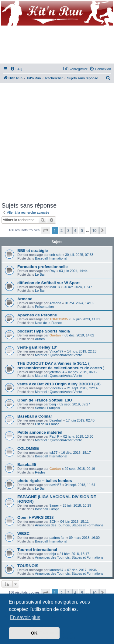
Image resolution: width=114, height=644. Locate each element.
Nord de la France (48, 323)
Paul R (55, 436)
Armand (25, 299)
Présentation (44, 307)
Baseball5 (27, 465)
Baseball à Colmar (35, 416)
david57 (55, 485)
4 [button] (75, 230)
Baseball (56, 420)
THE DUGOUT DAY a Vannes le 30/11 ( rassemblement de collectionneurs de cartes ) (61, 366)
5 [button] (82, 230)
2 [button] (62, 230)
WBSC (23, 534)
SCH (53, 522)
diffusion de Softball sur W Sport (48, 283)
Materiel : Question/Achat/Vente (59, 355)
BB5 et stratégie (33, 251)
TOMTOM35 (59, 319)
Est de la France (47, 424)
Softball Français (47, 408)
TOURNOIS (28, 566)
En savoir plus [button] (25, 617)
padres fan (57, 538)
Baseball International (51, 258)
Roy (53, 271)
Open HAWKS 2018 (35, 517)
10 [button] (94, 230)
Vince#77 (57, 351)
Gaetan (55, 335)
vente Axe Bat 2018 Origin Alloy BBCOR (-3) (59, 384)
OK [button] (34, 633)
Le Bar (40, 274)
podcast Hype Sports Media (44, 331)
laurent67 (57, 570)
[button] (46, 230)
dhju (53, 554)
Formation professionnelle (43, 267)
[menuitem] (16, 69)
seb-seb (55, 255)
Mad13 (55, 287)
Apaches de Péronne (37, 315)
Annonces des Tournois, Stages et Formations (69, 525)
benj (53, 404)
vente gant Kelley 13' (37, 347)
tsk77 (54, 453)
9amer (54, 505)
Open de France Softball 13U (45, 400)
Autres (40, 339)
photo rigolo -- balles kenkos (45, 481)
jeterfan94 (57, 372)
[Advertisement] (57, 141)
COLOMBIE (28, 448)
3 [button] (68, 230)
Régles (40, 472)
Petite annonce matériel (40, 432)
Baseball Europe (47, 509)
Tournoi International (37, 550)
